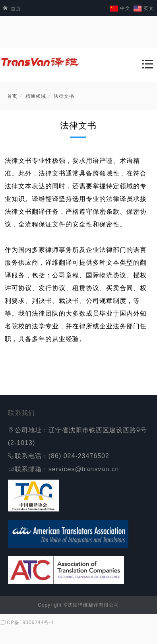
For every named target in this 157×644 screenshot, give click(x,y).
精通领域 (36, 96)
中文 (125, 8)
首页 (11, 9)
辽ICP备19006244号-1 (27, 623)
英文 (149, 8)
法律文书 (64, 96)
